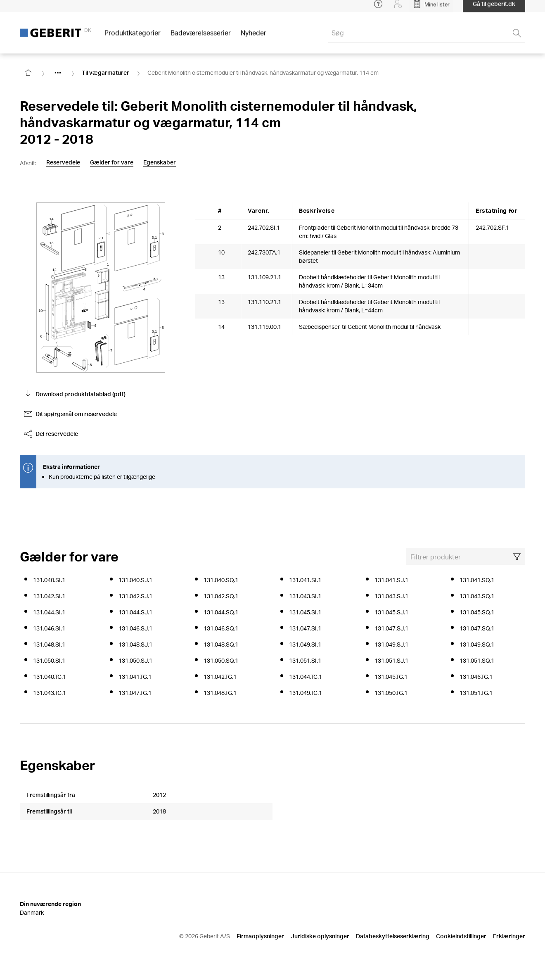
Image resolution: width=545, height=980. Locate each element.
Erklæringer (509, 936)
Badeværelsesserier (201, 37)
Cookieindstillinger (461, 936)
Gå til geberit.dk (494, 8)
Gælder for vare (112, 162)
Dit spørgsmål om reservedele (70, 414)
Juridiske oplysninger (320, 936)
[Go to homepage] (28, 73)
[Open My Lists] (431, 8)
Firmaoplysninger (260, 936)
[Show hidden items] (58, 73)
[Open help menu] (378, 8)
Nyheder (254, 37)
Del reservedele (51, 434)
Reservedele (63, 162)
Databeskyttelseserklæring (393, 936)
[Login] (398, 8)
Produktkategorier (133, 37)
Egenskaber (160, 162)
